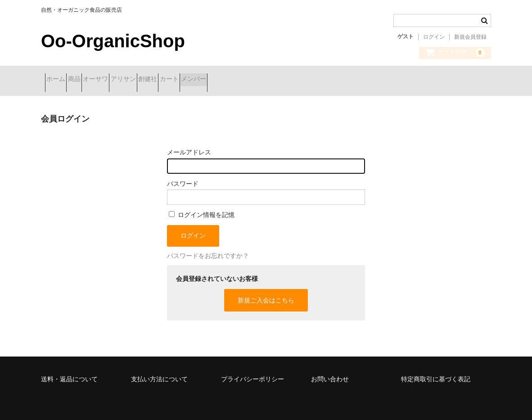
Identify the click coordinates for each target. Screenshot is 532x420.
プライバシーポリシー (252, 372)
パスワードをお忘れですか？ (208, 249)
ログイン (434, 37)
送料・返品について (69, 372)
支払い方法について (159, 372)
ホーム (60, 80)
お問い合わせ (330, 372)
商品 (94, 80)
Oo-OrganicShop (113, 41)
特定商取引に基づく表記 (436, 372)
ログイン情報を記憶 (202, 208)
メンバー (293, 80)
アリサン (175, 80)
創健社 (216, 80)
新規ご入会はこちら (266, 294)
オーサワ (131, 80)
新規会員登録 (470, 37)
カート (253, 80)
